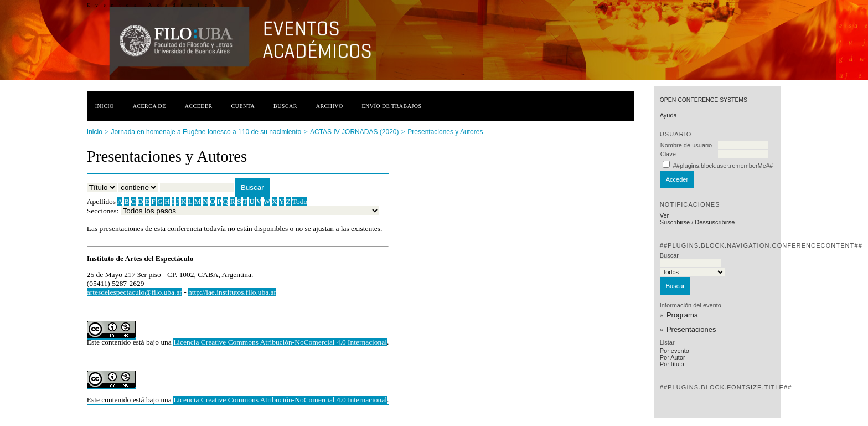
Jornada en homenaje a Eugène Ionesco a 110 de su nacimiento (206, 132)
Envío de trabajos (392, 106)
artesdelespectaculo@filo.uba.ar (135, 292)
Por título (672, 364)
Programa (682, 315)
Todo (300, 201)
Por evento (675, 351)
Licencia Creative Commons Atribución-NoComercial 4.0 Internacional (280, 342)
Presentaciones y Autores (445, 132)
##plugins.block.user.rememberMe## (723, 166)
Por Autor (673, 357)
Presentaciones (691, 329)
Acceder (199, 106)
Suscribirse (675, 222)
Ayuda (668, 115)
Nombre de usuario (686, 145)
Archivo (330, 106)
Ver (665, 215)
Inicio (105, 106)
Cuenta (243, 106)
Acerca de (149, 106)
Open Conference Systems (704, 100)
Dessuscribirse (715, 222)
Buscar (285, 106)
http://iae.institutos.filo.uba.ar (232, 292)
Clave (668, 154)
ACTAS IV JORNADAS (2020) (355, 132)
